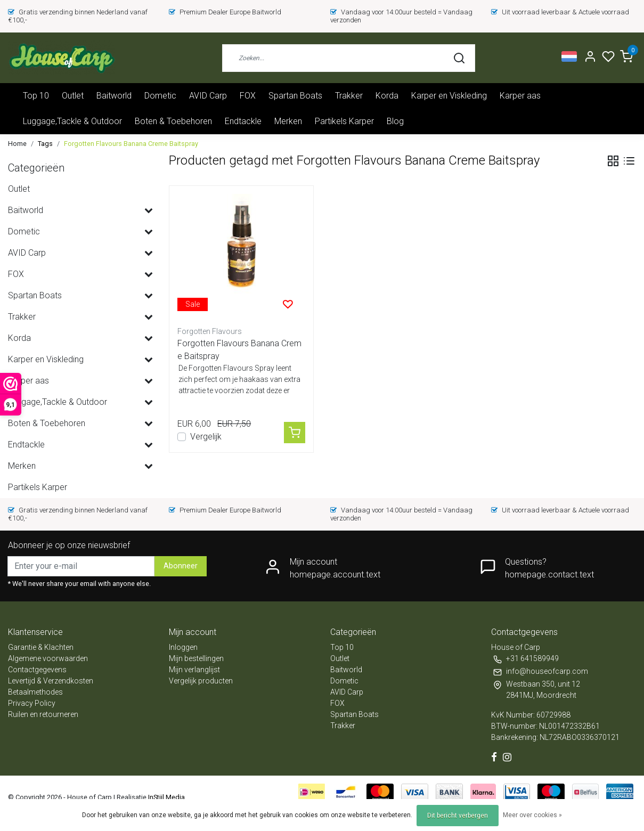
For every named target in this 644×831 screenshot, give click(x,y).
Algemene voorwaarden (48, 658)
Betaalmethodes (35, 692)
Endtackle (243, 121)
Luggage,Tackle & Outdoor (72, 121)
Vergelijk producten (201, 681)
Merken (288, 121)
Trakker (349, 96)
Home (17, 144)
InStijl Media (166, 797)
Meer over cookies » (532, 815)
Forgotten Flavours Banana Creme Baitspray (131, 144)
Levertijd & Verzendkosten (51, 681)
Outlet (73, 96)
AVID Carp (208, 96)
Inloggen (183, 647)
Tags (45, 144)
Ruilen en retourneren (43, 714)
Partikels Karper (344, 121)
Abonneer (181, 566)
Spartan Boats (295, 96)
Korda (387, 96)
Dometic (160, 96)
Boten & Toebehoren (173, 121)
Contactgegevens (37, 670)
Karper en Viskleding (449, 96)
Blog (395, 121)
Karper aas (520, 96)
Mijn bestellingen (196, 658)
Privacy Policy (32, 703)
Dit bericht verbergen (458, 816)
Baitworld (114, 96)
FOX (248, 96)
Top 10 (36, 96)
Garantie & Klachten (41, 647)
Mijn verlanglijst (194, 670)
